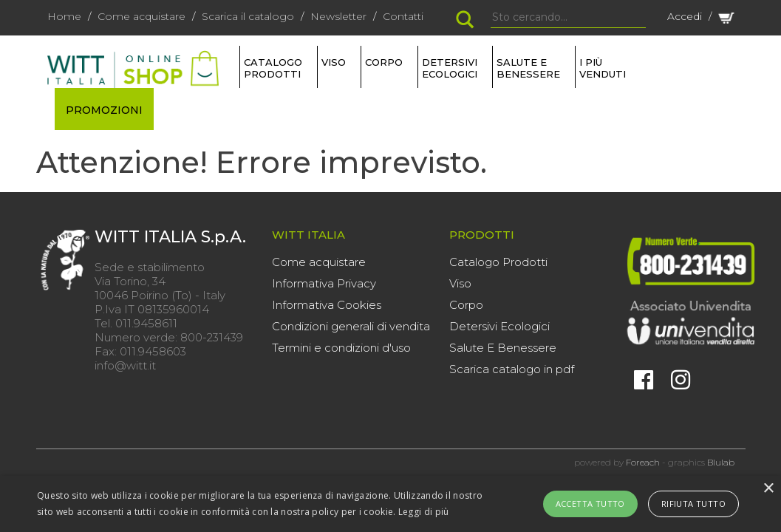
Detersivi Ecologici (499, 326)
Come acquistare (141, 16)
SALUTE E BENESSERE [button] (528, 68)
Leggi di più (424, 512)
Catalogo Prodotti (498, 262)
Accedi (685, 16)
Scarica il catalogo (248, 16)
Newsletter (338, 16)
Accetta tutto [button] (590, 504)
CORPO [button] (384, 62)
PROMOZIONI (104, 110)
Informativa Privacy (324, 283)
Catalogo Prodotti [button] (273, 68)
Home (64, 16)
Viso (460, 283)
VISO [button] (334, 62)
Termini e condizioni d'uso (341, 348)
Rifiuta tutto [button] (693, 504)
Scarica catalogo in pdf (512, 369)
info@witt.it (125, 365)
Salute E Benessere (503, 348)
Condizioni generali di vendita (351, 326)
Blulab (721, 462)
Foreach (643, 462)
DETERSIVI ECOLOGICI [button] (450, 68)
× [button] (768, 489)
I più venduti (603, 68)
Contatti (403, 16)
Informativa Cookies (327, 305)
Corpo (466, 305)
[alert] (390, 504)
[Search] (568, 18)
